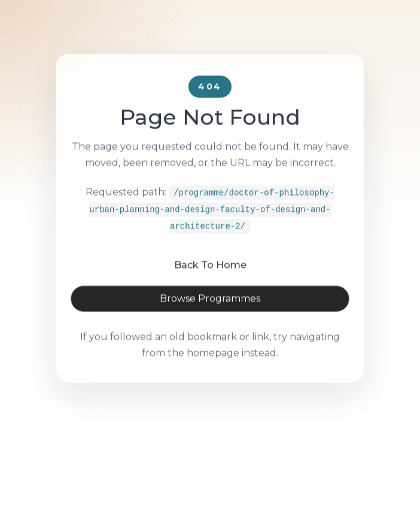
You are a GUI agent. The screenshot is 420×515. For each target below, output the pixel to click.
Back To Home (210, 278)
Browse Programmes (210, 312)
